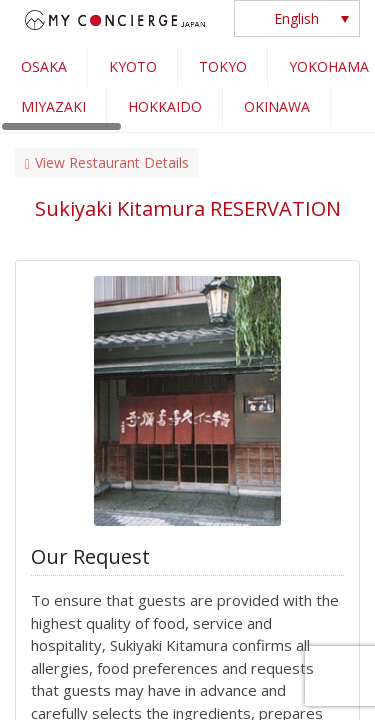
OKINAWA (277, 106)
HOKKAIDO (165, 106)
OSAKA (44, 66)
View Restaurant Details (107, 162)
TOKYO (223, 66)
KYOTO (133, 66)
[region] (187, 89)
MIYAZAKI (53, 106)
